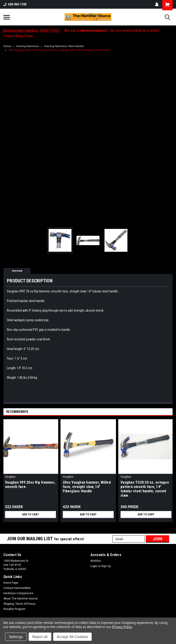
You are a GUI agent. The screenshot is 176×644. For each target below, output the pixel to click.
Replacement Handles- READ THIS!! (32, 30)
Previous (164, 412)
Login (94, 566)
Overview (17, 271)
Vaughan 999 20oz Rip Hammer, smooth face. (30, 485)
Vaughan (10, 477)
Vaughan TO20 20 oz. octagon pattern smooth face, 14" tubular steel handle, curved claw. (145, 489)
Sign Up (106, 566)
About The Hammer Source (21, 599)
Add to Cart (31, 514)
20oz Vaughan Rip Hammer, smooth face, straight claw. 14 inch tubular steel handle (59, 50)
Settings (16, 637)
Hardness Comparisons (18, 593)
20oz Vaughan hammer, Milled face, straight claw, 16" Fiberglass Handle (87, 487)
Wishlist (96, 561)
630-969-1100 (15, 4)
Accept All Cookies (72, 637)
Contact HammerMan (17, 588)
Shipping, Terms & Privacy (19, 604)
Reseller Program (14, 609)
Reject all (40, 637)
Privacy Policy (122, 627)
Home (7, 46)
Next (170, 412)
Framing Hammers (27, 46)
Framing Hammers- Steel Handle (64, 46)
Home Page (11, 583)
